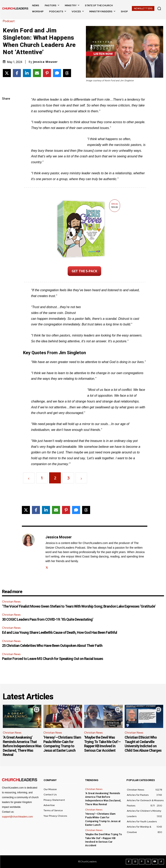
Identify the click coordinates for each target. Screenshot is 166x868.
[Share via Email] (37, 73)
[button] (159, 8)
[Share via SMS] (57, 73)
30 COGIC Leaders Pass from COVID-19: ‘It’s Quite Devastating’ (48, 619)
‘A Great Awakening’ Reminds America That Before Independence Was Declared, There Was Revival (22, 746)
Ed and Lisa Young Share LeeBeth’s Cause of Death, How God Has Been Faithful (60, 632)
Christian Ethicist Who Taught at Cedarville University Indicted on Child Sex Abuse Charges (143, 744)
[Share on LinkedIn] (27, 73)
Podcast (10, 21)
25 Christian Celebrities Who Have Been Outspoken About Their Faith (52, 646)
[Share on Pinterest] (47, 73)
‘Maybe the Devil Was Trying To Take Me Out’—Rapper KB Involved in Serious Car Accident (102, 744)
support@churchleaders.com (17, 817)
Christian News (11, 602)
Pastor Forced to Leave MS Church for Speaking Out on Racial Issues (52, 659)
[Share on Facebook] (17, 73)
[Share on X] (7, 73)
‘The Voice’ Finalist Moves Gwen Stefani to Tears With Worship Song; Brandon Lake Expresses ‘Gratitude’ (79, 606)
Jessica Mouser (45, 62)
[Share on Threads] (67, 73)
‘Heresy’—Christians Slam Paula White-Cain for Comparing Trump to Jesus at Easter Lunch (62, 744)
